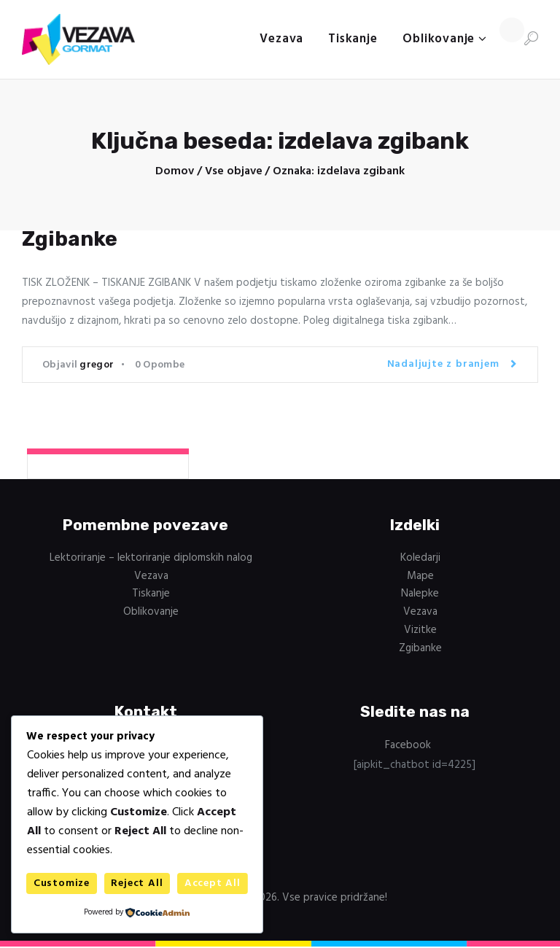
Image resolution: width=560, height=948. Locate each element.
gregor (97, 365)
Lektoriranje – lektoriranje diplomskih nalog (151, 558)
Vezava (151, 576)
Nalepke (420, 594)
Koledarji (420, 558)
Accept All (213, 883)
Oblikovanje (151, 612)
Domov (175, 172)
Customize (62, 883)
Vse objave (234, 171)
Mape (420, 576)
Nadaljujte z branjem (443, 364)
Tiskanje (151, 594)
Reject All (137, 883)
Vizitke (420, 630)
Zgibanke (70, 239)
